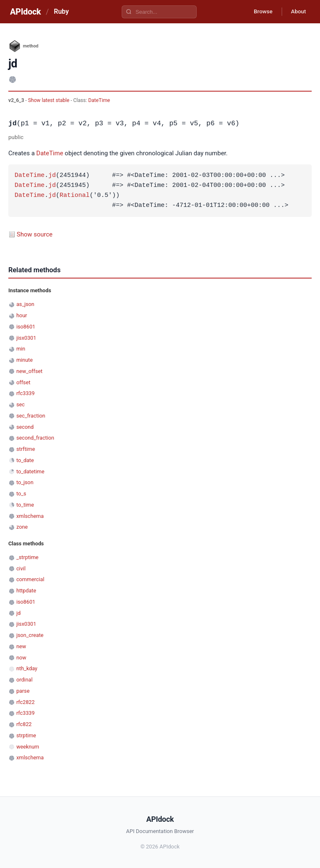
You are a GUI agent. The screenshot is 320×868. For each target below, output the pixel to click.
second (25, 427)
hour (22, 315)
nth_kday (27, 668)
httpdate (26, 591)
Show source (35, 234)
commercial (30, 579)
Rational (75, 196)
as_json (25, 304)
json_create (30, 635)
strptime (26, 735)
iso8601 (26, 327)
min (21, 349)
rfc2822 (25, 702)
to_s (21, 494)
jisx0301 (26, 338)
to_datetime (30, 471)
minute (24, 360)
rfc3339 (25, 393)
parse (23, 691)
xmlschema (30, 516)
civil (21, 568)
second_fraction (35, 438)
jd (52, 176)
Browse (259, 12)
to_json (25, 482)
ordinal (24, 680)
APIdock (25, 12)
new (21, 646)
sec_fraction (31, 416)
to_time (25, 505)
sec (20, 404)
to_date (25, 460)
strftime (26, 449)
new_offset (29, 371)
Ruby (61, 11)
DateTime (99, 100)
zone (22, 527)
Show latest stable (49, 100)
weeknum (28, 747)
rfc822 (24, 724)
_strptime (27, 557)
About (297, 12)
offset (23, 382)
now (21, 658)
